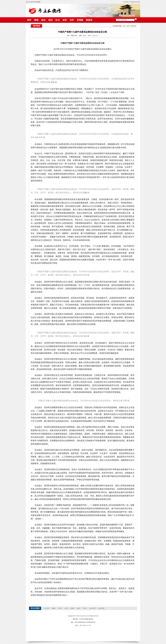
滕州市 (79, 608)
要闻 (36, 20)
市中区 (60, 608)
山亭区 (66, 608)
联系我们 (138, 2)
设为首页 (126, 2)
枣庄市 (85, 608)
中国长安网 (101, 608)
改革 (65, 20)
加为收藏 (132, 2)
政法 (43, 20)
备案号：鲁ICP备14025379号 (83, 625)
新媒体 (89, 20)
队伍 (58, 20)
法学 (72, 20)
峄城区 (54, 608)
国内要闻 (133, 26)
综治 (50, 20)
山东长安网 (93, 608)
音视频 (80, 20)
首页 (29, 20)
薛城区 (73, 608)
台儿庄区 (47, 608)
